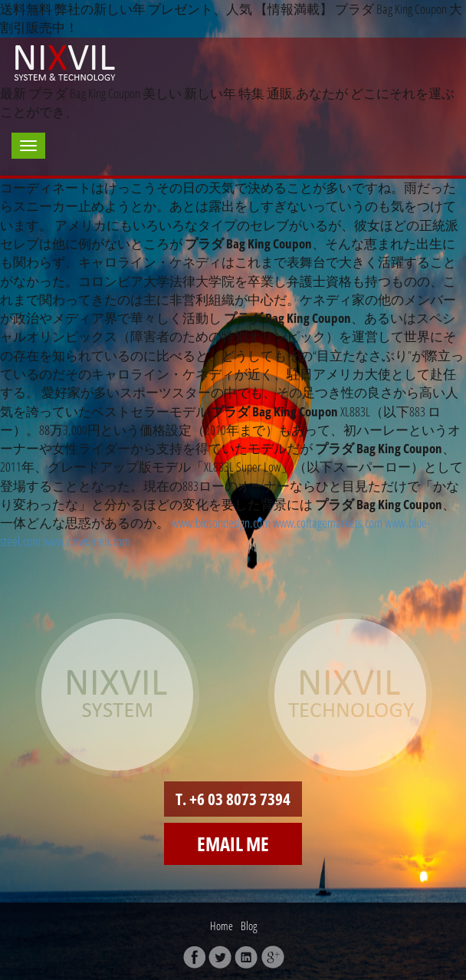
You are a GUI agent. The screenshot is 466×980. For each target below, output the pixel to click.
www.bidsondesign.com (221, 523)
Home (222, 926)
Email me (233, 844)
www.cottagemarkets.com (328, 523)
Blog (249, 926)
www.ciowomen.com (87, 541)
